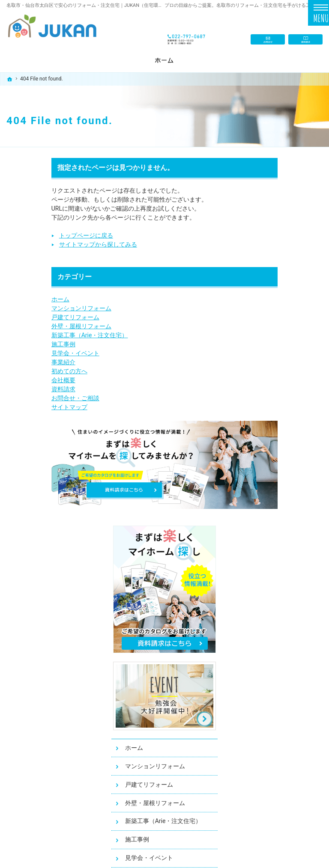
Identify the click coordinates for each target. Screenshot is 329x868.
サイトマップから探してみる (53, 244)
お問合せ (268, 30)
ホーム (15, 299)
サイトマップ (24, 407)
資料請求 (18, 389)
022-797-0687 (187, 30)
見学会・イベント (30, 353)
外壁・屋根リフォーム (36, 326)
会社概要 (18, 380)
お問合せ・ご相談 (30, 398)
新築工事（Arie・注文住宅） (45, 335)
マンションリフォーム (36, 308)
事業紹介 (18, 362)
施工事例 (18, 344)
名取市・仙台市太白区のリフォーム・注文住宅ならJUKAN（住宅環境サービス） (183, 849)
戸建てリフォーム (30, 317)
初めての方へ (24, 371)
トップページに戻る (41, 235)
